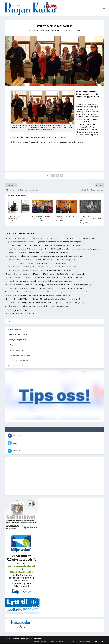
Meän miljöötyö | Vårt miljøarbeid (20, 366)
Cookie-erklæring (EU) (42, 642)
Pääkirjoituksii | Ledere (16, 345)
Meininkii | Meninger (15, 351)
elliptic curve (12, 256)
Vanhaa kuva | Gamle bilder (18, 361)
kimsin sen (11, 296)
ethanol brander (13, 281)
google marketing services (17, 242)
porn (9, 299)
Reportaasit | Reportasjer (17, 335)
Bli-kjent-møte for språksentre (15, 218)
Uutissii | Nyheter (14, 330)
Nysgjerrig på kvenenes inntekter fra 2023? (41, 218)
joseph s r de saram (15, 278)
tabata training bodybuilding (17, 289)
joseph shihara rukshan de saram (19, 274)
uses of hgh (12, 253)
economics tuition (14, 260)
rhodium (11, 264)
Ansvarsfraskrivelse (83, 642)
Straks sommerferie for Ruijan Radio (65, 218)
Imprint (73, 642)
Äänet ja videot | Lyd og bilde (19, 356)
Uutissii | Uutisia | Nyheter (71, 31)
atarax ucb (11, 303)
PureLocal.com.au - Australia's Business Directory (25, 249)
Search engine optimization (17, 239)
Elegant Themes (20, 639)
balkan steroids (13, 307)
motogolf (11, 246)
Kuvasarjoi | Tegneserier (17, 340)
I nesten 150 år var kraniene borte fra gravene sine (90, 219)
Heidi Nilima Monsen (43, 31)
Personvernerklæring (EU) (60, 642)
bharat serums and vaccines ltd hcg (20, 285)
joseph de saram (13, 267)
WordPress (38, 639)
